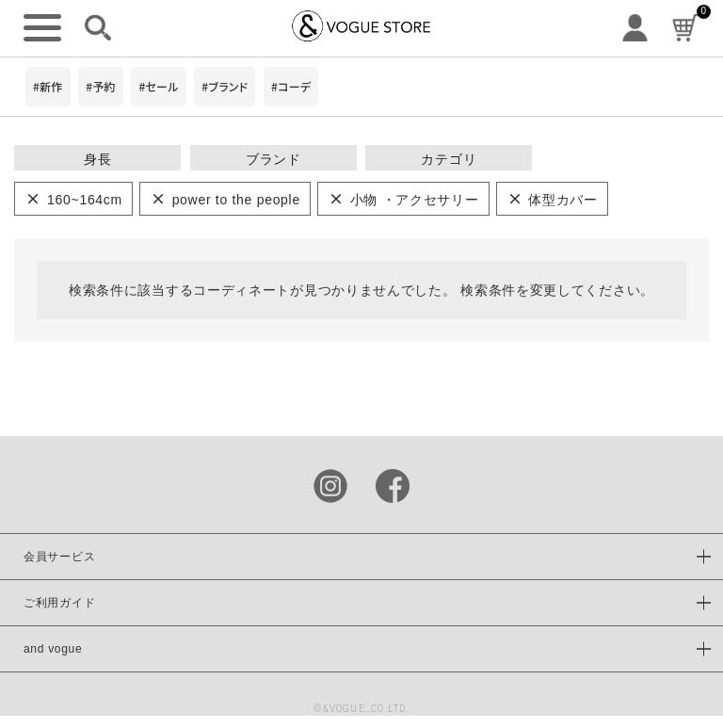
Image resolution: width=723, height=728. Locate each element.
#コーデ (291, 86)
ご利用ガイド (59, 603)
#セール (158, 86)
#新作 (48, 86)
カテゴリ (449, 159)
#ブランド (225, 86)
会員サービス (59, 557)
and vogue (53, 649)
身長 (97, 159)
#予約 (101, 86)
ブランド (273, 159)
